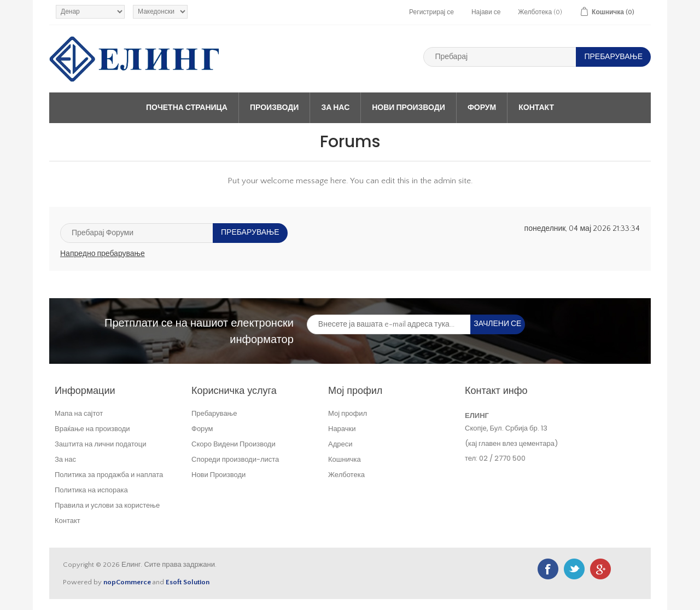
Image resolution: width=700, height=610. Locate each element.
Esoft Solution (188, 582)
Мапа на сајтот (79, 413)
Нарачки (342, 429)
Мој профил (348, 413)
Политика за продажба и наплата (109, 475)
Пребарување (214, 413)
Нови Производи (409, 108)
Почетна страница (187, 108)
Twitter (574, 569)
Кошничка (345, 459)
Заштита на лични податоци (101, 444)
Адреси (340, 444)
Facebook (548, 569)
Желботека (346, 475)
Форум (482, 108)
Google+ (600, 569)
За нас (335, 108)
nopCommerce (127, 582)
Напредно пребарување (103, 254)
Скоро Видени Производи (234, 444)
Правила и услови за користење (107, 505)
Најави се (486, 12)
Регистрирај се (431, 12)
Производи (274, 108)
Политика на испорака (91, 490)
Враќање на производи (92, 429)
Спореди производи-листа (235, 459)
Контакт (536, 108)
